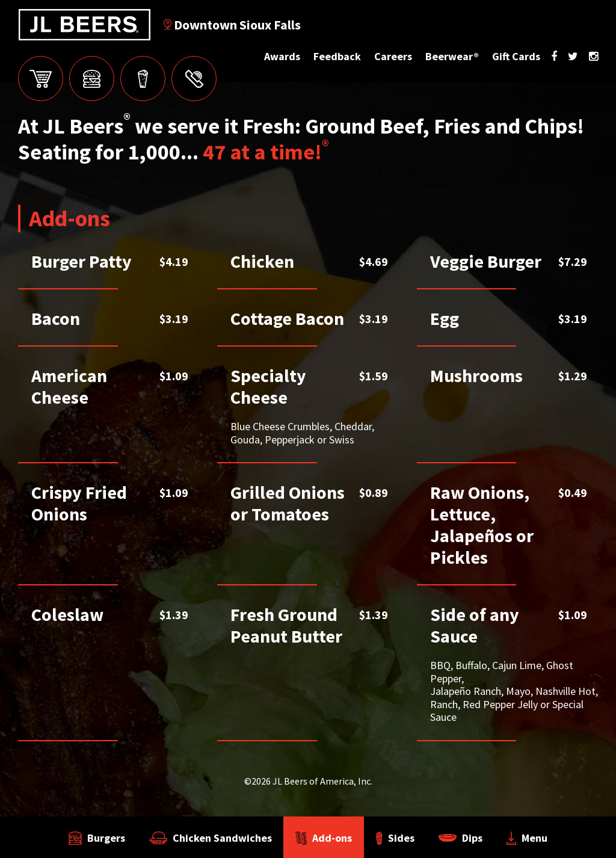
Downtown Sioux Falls (232, 25)
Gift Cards (516, 56)
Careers (393, 56)
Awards (282, 56)
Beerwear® (452, 56)
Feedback (337, 56)
